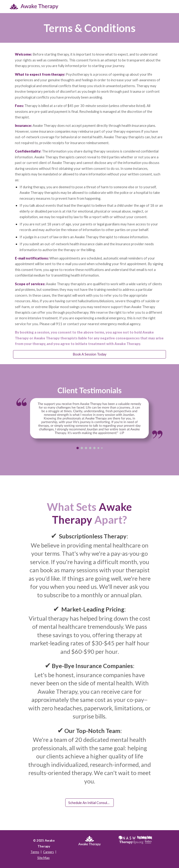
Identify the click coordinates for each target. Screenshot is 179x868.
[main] (89, 28)
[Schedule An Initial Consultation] (89, 803)
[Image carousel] (89, 418)
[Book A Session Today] (89, 354)
